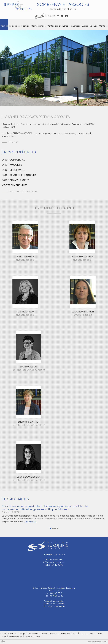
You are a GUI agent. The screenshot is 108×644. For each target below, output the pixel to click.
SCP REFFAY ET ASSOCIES (63, 4)
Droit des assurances (15, 180)
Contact (103, 26)
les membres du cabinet (54, 208)
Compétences (38, 26)
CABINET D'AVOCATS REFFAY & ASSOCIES (37, 117)
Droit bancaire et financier (19, 175)
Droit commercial (13, 160)
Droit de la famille (13, 170)
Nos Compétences (20, 152)
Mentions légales (15, 637)
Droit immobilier (12, 165)
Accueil (4, 26)
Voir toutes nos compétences (22, 192)
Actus (85, 26)
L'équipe (25, 26)
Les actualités (17, 499)
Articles (39, 637)
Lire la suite (13, 142)
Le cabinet (14, 26)
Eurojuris (94, 26)
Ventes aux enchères (58, 26)
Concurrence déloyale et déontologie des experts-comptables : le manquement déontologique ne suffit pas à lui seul (45, 508)
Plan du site (29, 637)
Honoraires (75, 26)
